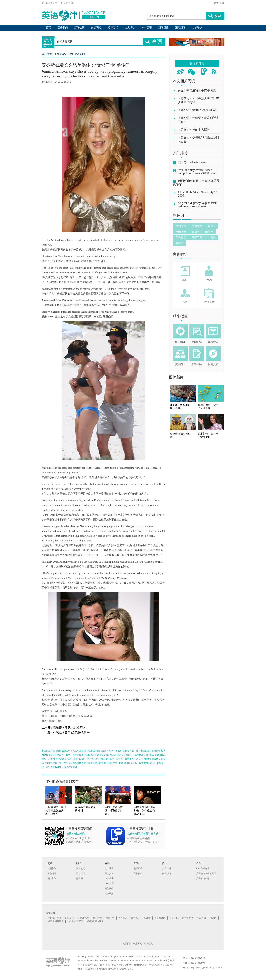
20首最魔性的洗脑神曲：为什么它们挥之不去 (144, 811)
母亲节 (212, 226)
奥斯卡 (196, 232)
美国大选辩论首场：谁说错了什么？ (114, 811)
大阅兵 (212, 237)
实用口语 (180, 364)
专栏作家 (138, 874)
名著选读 (52, 874)
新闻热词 (79, 28)
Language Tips (64, 54)
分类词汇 (96, 28)
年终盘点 (181, 237)
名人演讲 (130, 28)
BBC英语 (147, 28)
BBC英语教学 (203, 869)
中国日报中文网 (67, 3)
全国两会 (181, 232)
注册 (222, 3)
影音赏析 (213, 364)
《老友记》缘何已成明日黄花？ (198, 110)
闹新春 (209, 232)
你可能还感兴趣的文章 (62, 781)
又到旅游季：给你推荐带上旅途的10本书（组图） (56, 811)
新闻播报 (163, 28)
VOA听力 (109, 879)
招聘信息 (148, 944)
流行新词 (113, 28)
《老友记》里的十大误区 (194, 130)
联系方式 (138, 944)
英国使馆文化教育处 (206, 874)
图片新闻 (180, 28)
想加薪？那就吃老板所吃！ (71, 728)
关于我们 (127, 944)
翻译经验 (197, 364)
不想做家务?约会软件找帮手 (71, 732)
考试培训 (197, 28)
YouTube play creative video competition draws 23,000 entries (198, 171)
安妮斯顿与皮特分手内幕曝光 (197, 90)
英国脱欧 (197, 226)
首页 (48, 28)
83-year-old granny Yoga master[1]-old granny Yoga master (199, 205)
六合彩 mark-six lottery (192, 162)
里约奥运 (181, 226)
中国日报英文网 (49, 3)
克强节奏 (197, 237)
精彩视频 (109, 893)
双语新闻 (63, 28)
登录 (216, 3)
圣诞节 (180, 243)
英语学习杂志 (203, 879)
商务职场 (180, 254)
